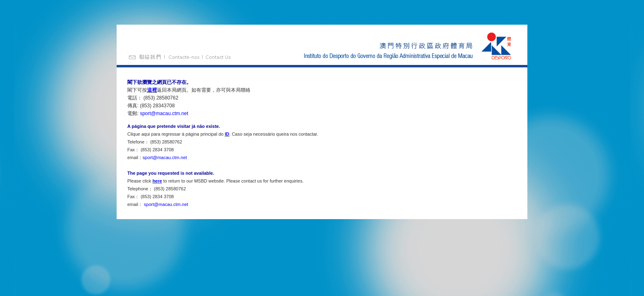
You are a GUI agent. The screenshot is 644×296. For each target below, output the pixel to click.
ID (227, 134)
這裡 (152, 90)
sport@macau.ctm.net (164, 113)
